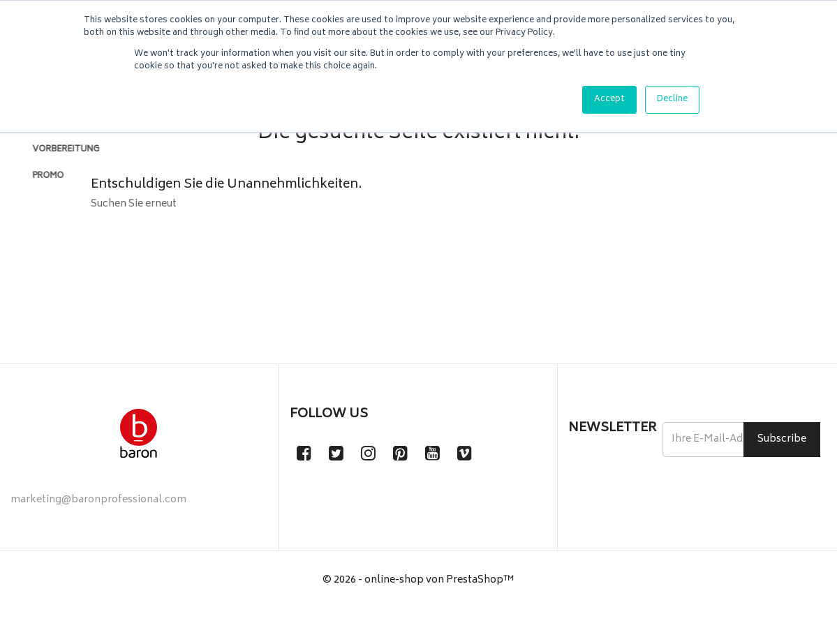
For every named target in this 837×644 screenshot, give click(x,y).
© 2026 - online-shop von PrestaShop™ (418, 615)
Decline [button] (672, 99)
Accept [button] (609, 99)
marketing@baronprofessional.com (98, 535)
